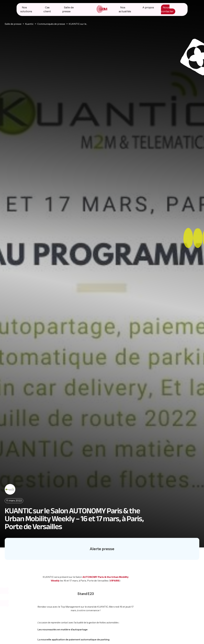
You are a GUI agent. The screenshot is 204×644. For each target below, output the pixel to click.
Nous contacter (167, 9)
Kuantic (29, 24)
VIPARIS (115, 581)
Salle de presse (13, 24)
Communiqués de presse (51, 24)
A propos (148, 7)
